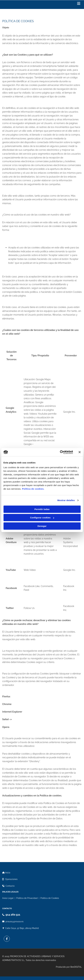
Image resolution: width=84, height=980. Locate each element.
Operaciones (11, 879)
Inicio (8, 873)
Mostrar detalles (66, 500)
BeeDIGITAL (76, 967)
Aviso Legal (8, 898)
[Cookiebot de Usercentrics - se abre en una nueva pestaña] (60, 452)
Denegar (42, 526)
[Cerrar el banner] (80, 452)
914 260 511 (13, 915)
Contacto (10, 886)
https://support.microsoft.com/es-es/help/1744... (51, 712)
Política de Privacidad (27, 898)
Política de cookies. (33, 489)
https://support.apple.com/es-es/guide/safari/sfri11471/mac (47, 719)
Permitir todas (42, 509)
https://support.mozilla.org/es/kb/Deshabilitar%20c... (41, 697)
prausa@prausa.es (15, 921)
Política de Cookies (50, 898)
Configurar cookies (42, 518)
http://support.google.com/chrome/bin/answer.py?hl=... (44, 704)
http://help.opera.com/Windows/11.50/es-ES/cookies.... (42, 727)
